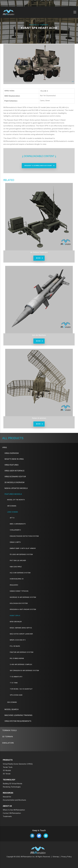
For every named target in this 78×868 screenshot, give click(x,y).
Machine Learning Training (18, 715)
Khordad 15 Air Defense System (23, 597)
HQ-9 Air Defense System (20, 573)
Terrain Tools (9, 731)
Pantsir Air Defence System (22, 652)
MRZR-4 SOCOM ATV (18, 640)
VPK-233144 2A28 (16, 695)
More (38, 258)
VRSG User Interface (14, 471)
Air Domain (12, 506)
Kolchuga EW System (19, 603)
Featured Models (13, 494)
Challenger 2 (15, 530)
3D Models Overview (14, 483)
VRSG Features (11, 465)
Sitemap (56, 857)
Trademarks (7, 817)
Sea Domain (12, 702)
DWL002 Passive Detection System (24, 536)
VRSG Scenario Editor (15, 477)
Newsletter (7, 797)
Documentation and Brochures (14, 800)
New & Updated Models (16, 488)
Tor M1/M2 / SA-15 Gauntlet (21, 689)
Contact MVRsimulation (12, 813)
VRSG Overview (12, 453)
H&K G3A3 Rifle (16, 567)
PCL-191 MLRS (15, 646)
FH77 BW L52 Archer (18, 561)
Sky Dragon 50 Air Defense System (24, 671)
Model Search (12, 710)
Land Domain (13, 512)
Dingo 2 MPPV (15, 542)
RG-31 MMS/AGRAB (17, 659)
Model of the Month (16, 500)
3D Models (7, 771)
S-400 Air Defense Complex (21, 665)
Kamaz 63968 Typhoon (19, 591)
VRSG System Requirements (18, 721)
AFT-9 (12, 518)
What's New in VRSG (14, 459)
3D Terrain (8, 737)
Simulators (8, 743)
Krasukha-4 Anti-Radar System (23, 610)
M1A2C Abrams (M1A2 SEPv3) (21, 628)
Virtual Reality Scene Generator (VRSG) (18, 764)
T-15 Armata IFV (16, 677)
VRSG (5, 448)
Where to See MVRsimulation (14, 810)
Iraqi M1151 (14, 585)
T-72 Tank (14, 683)
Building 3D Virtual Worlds (13, 784)
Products (15, 438)
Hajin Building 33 (17, 579)
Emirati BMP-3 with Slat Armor (23, 549)
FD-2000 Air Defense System (21, 555)
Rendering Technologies (12, 787)
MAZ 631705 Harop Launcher (21, 634)
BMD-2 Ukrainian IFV (18, 524)
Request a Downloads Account (38, 166)
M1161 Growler (16, 622)
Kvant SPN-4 (15, 616)
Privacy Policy (66, 857)
